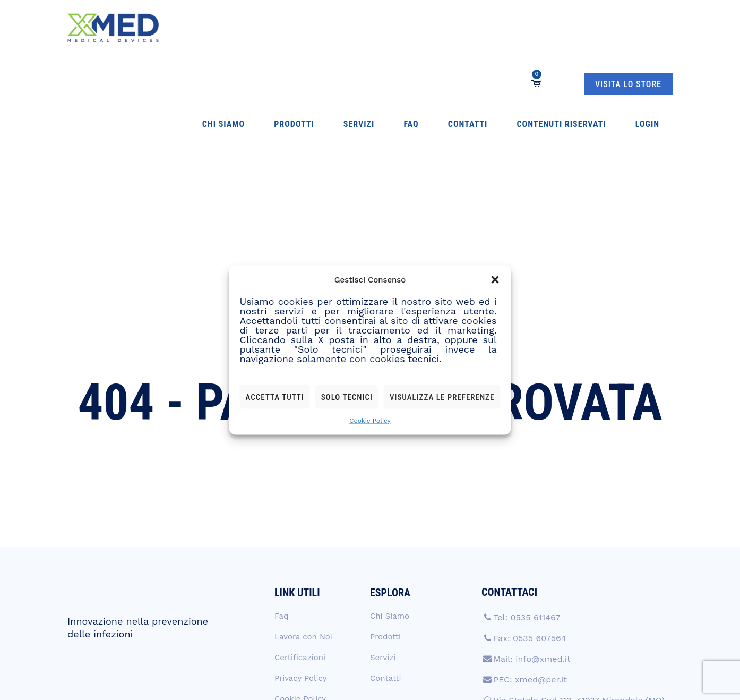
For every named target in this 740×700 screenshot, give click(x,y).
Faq (331, 28)
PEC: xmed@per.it (530, 568)
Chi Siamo (207, 28)
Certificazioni (300, 546)
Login (504, 28)
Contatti (367, 28)
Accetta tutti (275, 397)
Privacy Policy (300, 567)
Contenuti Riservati (439, 28)
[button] (495, 280)
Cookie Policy (370, 421)
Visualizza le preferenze (442, 397)
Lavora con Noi (303, 525)
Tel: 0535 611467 (527, 506)
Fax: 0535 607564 (530, 527)
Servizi (300, 28)
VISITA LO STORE (628, 28)
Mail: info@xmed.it (532, 547)
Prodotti (256, 28)
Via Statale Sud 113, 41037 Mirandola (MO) (579, 589)
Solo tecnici (347, 397)
